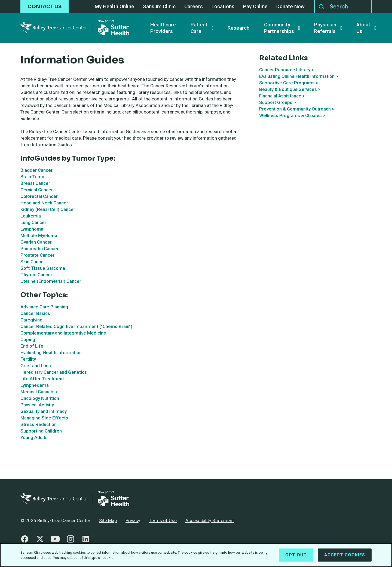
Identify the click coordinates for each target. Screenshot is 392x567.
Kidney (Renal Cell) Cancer (48, 209)
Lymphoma (32, 229)
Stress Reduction (39, 424)
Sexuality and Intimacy (44, 411)
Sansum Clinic (159, 7)
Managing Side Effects (44, 418)
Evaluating (270, 76)
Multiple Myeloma (39, 235)
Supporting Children (41, 431)
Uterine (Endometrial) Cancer (51, 281)
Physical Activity (37, 405)
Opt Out (296, 558)
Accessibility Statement (210, 520)
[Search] (349, 7)
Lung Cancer (33, 222)
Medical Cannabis (39, 392)
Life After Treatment (42, 379)
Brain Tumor (33, 177)
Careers (194, 7)
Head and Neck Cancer (44, 203)
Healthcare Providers (163, 28)
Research (238, 28)
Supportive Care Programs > (289, 83)
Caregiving (31, 320)
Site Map (108, 520)
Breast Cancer (35, 183)
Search (321, 5)
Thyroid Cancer (36, 275)
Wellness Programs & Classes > (292, 115)
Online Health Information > (310, 76)
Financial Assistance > (282, 96)
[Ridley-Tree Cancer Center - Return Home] (75, 28)
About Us (363, 28)
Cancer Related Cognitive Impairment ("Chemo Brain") (76, 326)
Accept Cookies (345, 558)
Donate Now (290, 7)
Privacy (133, 520)
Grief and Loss (36, 366)
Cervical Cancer (37, 190)
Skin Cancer (33, 262)
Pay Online (255, 7)
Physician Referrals (325, 28)
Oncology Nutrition (40, 398)
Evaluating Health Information (51, 353)
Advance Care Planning (44, 307)
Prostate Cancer (37, 255)
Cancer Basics (35, 313)
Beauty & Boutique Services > (290, 89)
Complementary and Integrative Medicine (63, 333)
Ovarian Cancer (36, 242)
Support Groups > (278, 102)
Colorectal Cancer (39, 196)
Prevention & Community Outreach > (297, 109)
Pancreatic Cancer (39, 249)
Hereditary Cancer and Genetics (54, 372)
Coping (28, 339)
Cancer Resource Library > (287, 70)
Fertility (28, 359)
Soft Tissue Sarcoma (43, 268)
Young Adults (34, 437)
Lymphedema (35, 385)
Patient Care (199, 28)
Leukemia (31, 216)
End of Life (32, 346)
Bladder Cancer (36, 170)
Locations (223, 7)
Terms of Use (163, 520)
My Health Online (114, 7)
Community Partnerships (279, 28)
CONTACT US (45, 7)
